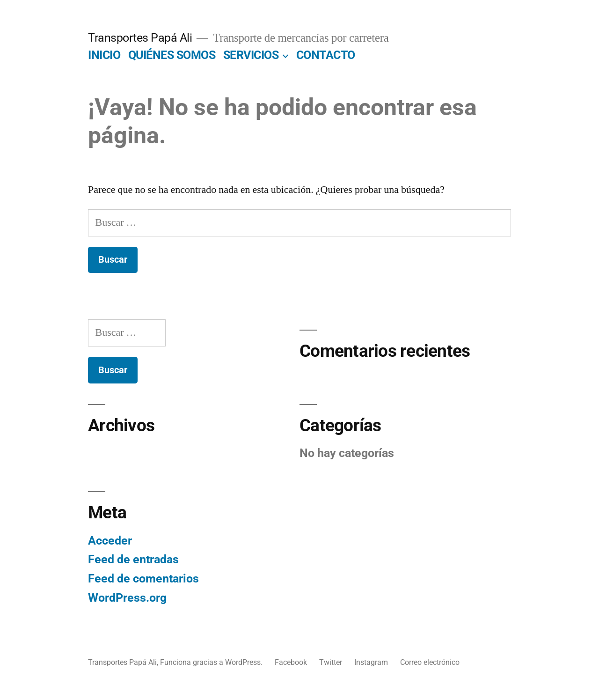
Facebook (291, 662)
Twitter (331, 662)
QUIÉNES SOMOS (172, 55)
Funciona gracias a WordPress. (212, 662)
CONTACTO (326, 55)
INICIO (104, 55)
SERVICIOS (251, 55)
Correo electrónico (430, 662)
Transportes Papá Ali (140, 38)
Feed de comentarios (143, 578)
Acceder (110, 541)
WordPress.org (127, 598)
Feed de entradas (133, 559)
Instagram (371, 662)
